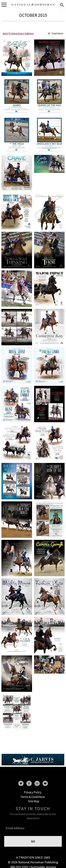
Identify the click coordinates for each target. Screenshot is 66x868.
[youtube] (45, 783)
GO (33, 841)
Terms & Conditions (33, 797)
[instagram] (37, 783)
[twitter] (21, 783)
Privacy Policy (33, 792)
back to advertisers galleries (18, 33)
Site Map (34, 801)
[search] (62, 5)
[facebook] (29, 783)
